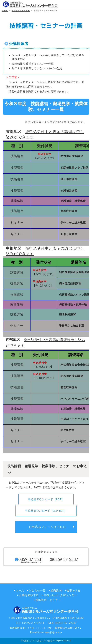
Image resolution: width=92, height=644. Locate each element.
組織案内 (56, 590)
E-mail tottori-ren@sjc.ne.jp (46, 632)
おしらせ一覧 (37, 590)
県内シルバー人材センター (60, 595)
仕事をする (73, 590)
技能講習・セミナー (48, 600)
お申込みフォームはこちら (47, 528)
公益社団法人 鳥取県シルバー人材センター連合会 (31, 5)
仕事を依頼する (29, 595)
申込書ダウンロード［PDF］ (46, 500)
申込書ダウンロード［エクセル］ (46, 512)
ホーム (20, 590)
